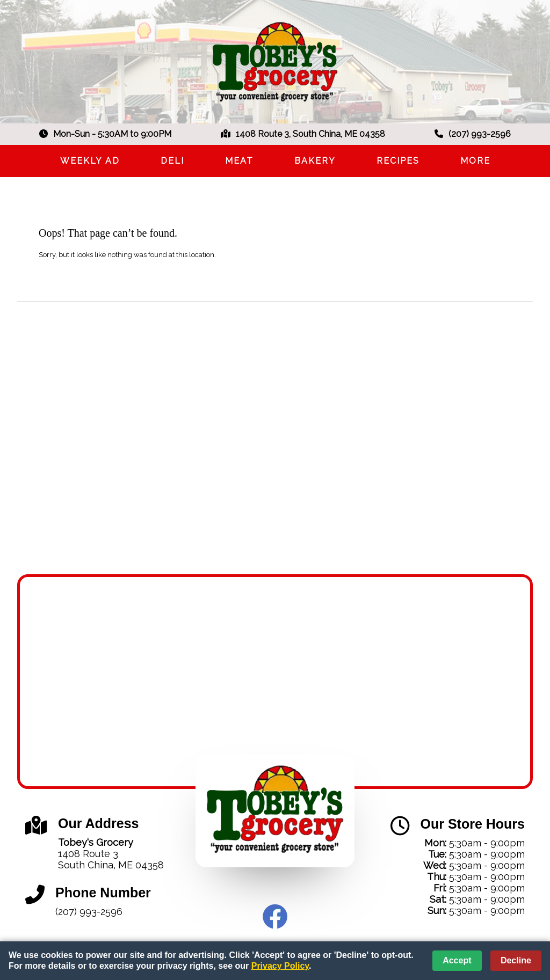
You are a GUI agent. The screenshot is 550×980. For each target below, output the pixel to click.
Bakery (315, 161)
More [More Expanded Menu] (475, 161)
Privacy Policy (280, 966)
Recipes (398, 161)
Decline (516, 960)
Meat (239, 161)
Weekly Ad (90, 161)
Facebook (275, 917)
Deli (172, 161)
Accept (457, 960)
